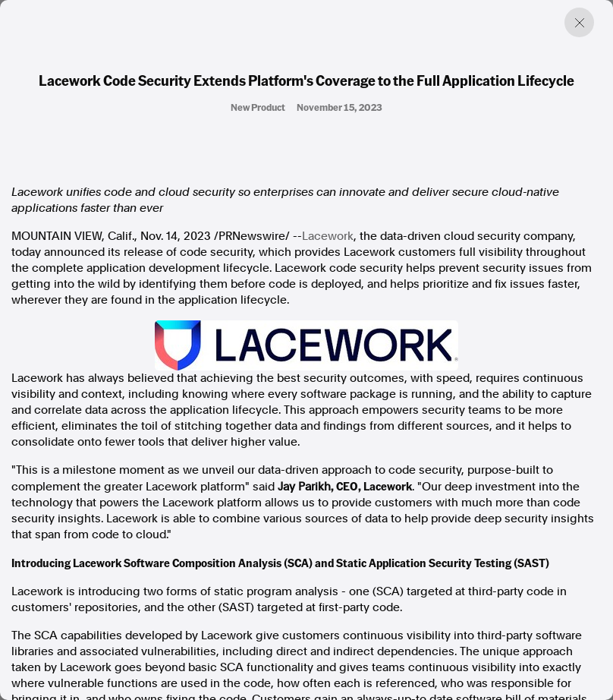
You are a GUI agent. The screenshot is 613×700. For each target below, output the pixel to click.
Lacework (328, 236)
